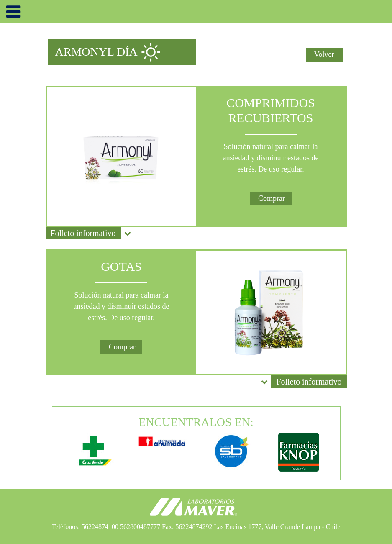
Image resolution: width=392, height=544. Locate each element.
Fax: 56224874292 (187, 527)
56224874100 (100, 527)
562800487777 (140, 527)
